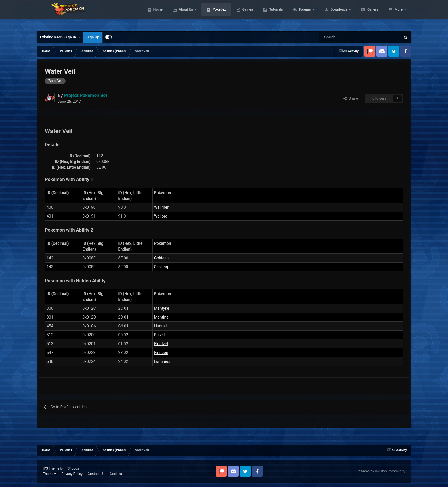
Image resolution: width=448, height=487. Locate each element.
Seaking (161, 267)
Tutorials (303, 14)
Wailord (161, 216)
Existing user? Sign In (60, 37)
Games (275, 14)
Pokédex (246, 14)
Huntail (160, 326)
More (399, 14)
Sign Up (93, 37)
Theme (50, 474)
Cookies (116, 474)
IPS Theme (51, 468)
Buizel (159, 335)
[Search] (340, 37)
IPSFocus (72, 468)
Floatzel (161, 344)
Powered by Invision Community (381, 471)
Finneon (161, 353)
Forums (332, 14)
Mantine (161, 317)
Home (185, 14)
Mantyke (162, 308)
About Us (213, 14)
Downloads (366, 14)
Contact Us (96, 474)
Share (351, 98)
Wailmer (161, 207)
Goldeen (161, 258)
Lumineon (163, 361)
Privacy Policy (72, 474)
